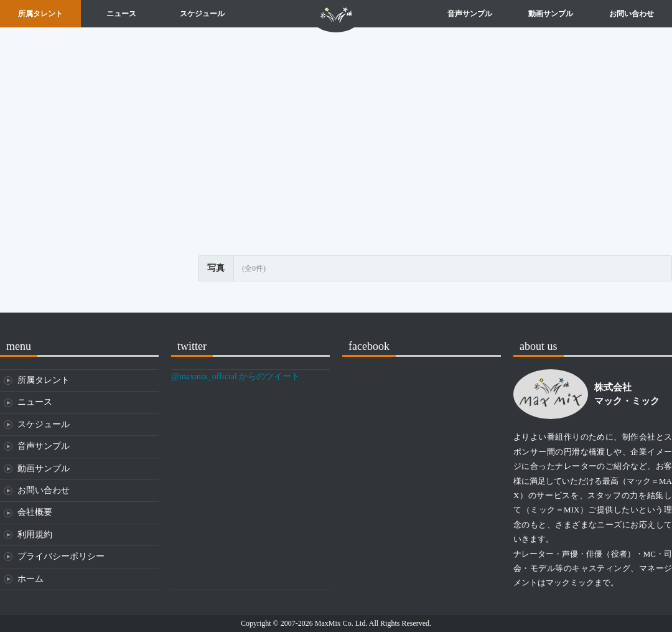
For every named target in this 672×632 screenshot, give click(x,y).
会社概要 (35, 512)
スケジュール (202, 14)
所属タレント (40, 14)
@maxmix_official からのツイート (236, 376)
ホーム (336, 14)
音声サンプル (470, 14)
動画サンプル (551, 14)
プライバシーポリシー (61, 556)
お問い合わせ (632, 14)
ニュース (121, 14)
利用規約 (35, 535)
